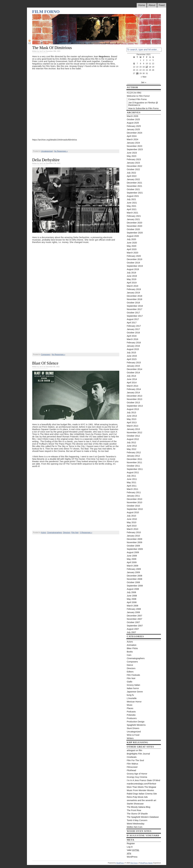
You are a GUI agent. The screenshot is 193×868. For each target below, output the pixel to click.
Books (130, 652)
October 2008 (133, 582)
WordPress (132, 857)
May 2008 (132, 599)
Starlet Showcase (135, 804)
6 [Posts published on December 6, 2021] (134, 63)
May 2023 (132, 156)
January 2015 (133, 366)
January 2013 (133, 429)
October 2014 (133, 373)
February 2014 (134, 389)
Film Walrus (133, 764)
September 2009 (135, 549)
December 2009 (135, 539)
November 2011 (135, 462)
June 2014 (132, 379)
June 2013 (132, 416)
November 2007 (135, 619)
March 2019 (133, 286)
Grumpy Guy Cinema (137, 777)
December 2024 (135, 133)
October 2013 (133, 403)
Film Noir (75, 533)
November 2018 (135, 299)
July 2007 (131, 632)
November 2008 (135, 579)
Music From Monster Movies (140, 790)
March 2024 (133, 139)
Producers (132, 718)
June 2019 (132, 276)
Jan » (144, 82)
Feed (162, 5)
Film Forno (46, 12)
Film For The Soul (135, 760)
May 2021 (132, 206)
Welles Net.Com (135, 827)
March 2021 (133, 213)
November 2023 (135, 146)
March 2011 (133, 489)
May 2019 (132, 279)
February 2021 (134, 216)
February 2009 (134, 569)
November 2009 (135, 542)
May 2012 (132, 449)
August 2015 (133, 349)
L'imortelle (132, 698)
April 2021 (132, 209)
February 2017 (134, 326)
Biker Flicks (132, 648)
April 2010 (132, 526)
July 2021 (131, 199)
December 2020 (135, 223)
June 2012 (132, 446)
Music (130, 705)
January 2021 (133, 219)
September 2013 (135, 406)
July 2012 (131, 442)
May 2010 (132, 522)
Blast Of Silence (45, 363)
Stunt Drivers (133, 728)
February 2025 (134, 126)
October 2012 (133, 436)
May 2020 (132, 246)
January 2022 (133, 179)
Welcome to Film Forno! (138, 96)
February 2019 (134, 289)
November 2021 (135, 186)
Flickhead (131, 770)
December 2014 (135, 369)
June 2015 (132, 356)
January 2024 (133, 143)
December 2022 (135, 166)
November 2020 (135, 226)
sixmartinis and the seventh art (142, 800)
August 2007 (133, 629)
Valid (133, 850)
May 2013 (132, 419)
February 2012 (134, 452)
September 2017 (135, 316)
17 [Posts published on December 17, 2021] (147, 67)
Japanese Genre (135, 692)
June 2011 (132, 479)
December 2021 (135, 183)
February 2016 (134, 343)
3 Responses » (86, 533)
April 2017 (132, 323)
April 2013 (132, 422)
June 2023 (132, 153)
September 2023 (135, 149)
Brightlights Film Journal (138, 754)
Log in (130, 847)
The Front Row (134, 810)
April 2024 (132, 136)
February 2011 (134, 492)
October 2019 (133, 263)
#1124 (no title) (134, 93)
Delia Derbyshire (46, 160)
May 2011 (132, 482)
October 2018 (133, 303)
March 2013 (133, 426)
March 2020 (133, 253)
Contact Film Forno (138, 99)
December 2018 (135, 296)
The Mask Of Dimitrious (52, 48)
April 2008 (132, 602)
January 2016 (133, 346)
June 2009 (132, 556)
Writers (130, 738)
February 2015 (134, 363)
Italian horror (133, 688)
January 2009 (133, 572)
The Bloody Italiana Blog (139, 807)
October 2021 (133, 189)
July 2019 (131, 273)
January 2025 (133, 129)
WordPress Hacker (147, 863)
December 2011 (135, 459)
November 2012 (135, 432)
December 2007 (135, 616)
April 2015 (132, 359)
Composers (46, 355)
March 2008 (133, 606)
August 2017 (133, 319)
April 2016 (132, 336)
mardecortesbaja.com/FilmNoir (142, 784)
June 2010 (132, 519)
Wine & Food (133, 735)
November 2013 (135, 399)
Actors (43, 533)
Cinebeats (132, 757)
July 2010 (131, 516)
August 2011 (133, 472)
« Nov (144, 77)
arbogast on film (135, 750)
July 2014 (131, 376)
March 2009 (133, 566)
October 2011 (133, 466)
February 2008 (134, 609)
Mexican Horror (134, 702)
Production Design (136, 722)
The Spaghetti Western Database (143, 817)
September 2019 (135, 266)
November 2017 (135, 309)
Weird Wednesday (136, 824)
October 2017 (133, 313)
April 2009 (132, 562)
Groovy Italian (134, 685)
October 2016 (133, 333)
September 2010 (135, 509)
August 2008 (133, 589)
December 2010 (135, 499)
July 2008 (131, 592)
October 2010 (133, 506)
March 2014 (133, 386)
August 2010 (133, 512)
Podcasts (131, 712)
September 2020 (135, 233)
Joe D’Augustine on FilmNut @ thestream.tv (143, 104)
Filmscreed (132, 767)
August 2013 (133, 409)
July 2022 (131, 173)
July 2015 (131, 353)
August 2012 (133, 439)
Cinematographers (55, 533)
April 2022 (132, 176)
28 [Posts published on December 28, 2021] (137, 73)
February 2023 (134, 159)
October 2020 (133, 229)
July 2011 (131, 476)
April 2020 (132, 249)
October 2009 (133, 546)
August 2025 (133, 123)
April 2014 (132, 383)
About (152, 5)
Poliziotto (131, 715)
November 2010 (135, 502)
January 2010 (133, 536)
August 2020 (133, 236)
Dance (130, 665)
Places (130, 708)
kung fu (130, 695)
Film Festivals (133, 675)
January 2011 (133, 496)
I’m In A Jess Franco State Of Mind (144, 780)
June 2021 (132, 203)
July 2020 (131, 239)
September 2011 (135, 469)
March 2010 (133, 529)
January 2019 (133, 293)
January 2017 (133, 329)
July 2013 (131, 413)
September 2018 (135, 306)
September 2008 (135, 586)
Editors (130, 672)
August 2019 (133, 269)
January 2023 (133, 163)
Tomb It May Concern (137, 820)
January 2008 (133, 612)
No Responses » (61, 151)
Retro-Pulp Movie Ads (137, 797)
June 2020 (132, 243)
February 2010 (134, 532)
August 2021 (133, 196)
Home (142, 5)
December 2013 (135, 396)
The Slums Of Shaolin (137, 814)
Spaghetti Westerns (136, 725)
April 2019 (132, 283)
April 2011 (132, 486)
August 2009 (133, 552)
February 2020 (134, 256)
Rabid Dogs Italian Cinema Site (142, 794)
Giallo (130, 682)
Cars (129, 655)
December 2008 (135, 576)
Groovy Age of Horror (137, 774)
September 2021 (135, 193)
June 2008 (132, 596)
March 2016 (133, 339)
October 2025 (133, 119)
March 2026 (133, 116)
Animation (132, 645)
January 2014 (133, 393)
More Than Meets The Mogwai (141, 787)
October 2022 (133, 169)
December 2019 (135, 259)
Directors (67, 533)
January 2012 (133, 456)
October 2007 (133, 622)
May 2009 (132, 559)
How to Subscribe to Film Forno (144, 108)
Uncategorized (47, 151)
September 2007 (135, 626)
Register (131, 843)
